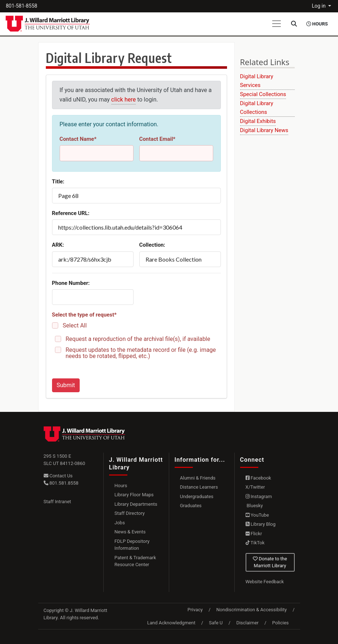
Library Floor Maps (134, 495)
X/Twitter (255, 487)
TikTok (255, 543)
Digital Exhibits (258, 121)
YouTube (257, 515)
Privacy (195, 610)
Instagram (259, 496)
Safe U (216, 623)
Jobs (120, 523)
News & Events (130, 532)
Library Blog (261, 524)
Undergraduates (197, 496)
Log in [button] (319, 6)
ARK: (58, 245)
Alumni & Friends (198, 478)
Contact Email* (158, 139)
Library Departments (136, 504)
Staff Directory (130, 513)
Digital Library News (264, 130)
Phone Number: (71, 283)
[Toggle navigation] (277, 24)
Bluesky (254, 506)
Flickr (254, 534)
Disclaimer (247, 623)
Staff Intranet (57, 502)
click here (124, 100)
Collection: (152, 245)
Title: (58, 182)
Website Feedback (265, 582)
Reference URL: (71, 213)
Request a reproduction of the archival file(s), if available (138, 339)
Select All (75, 325)
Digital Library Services (257, 81)
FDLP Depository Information (132, 545)
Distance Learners (199, 487)
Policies (280, 623)
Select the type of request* (84, 315)
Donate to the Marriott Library (270, 562)
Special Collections (263, 94)
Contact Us (58, 476)
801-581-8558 (21, 6)
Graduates (191, 506)
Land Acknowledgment (171, 623)
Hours (121, 486)
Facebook (259, 478)
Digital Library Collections (257, 108)
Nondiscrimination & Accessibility (252, 610)
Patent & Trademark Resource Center (135, 561)
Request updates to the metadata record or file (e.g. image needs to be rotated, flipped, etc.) (141, 353)
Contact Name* (78, 139)
